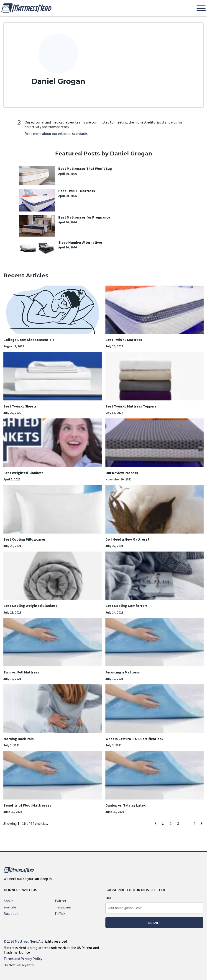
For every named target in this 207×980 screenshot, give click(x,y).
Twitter (60, 901)
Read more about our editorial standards (56, 134)
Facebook (11, 913)
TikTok (60, 913)
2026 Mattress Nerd (20, 941)
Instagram (63, 907)
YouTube (10, 907)
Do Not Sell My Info (19, 965)
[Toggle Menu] (201, 8)
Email (109, 898)
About (8, 901)
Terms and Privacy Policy (23, 959)
